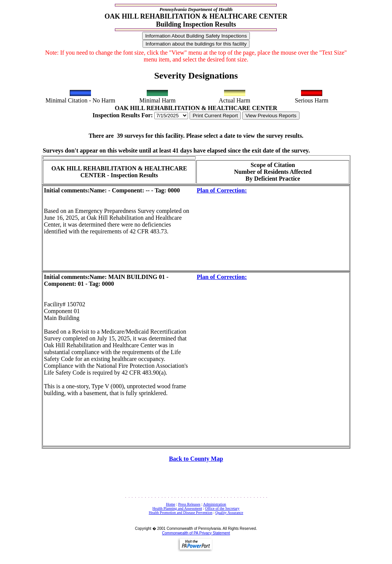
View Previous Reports (271, 116)
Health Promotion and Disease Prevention (180, 513)
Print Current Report (215, 116)
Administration (215, 504)
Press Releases (189, 504)
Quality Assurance (229, 513)
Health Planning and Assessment (177, 508)
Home (171, 504)
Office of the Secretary (222, 508)
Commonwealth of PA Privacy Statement (196, 533)
